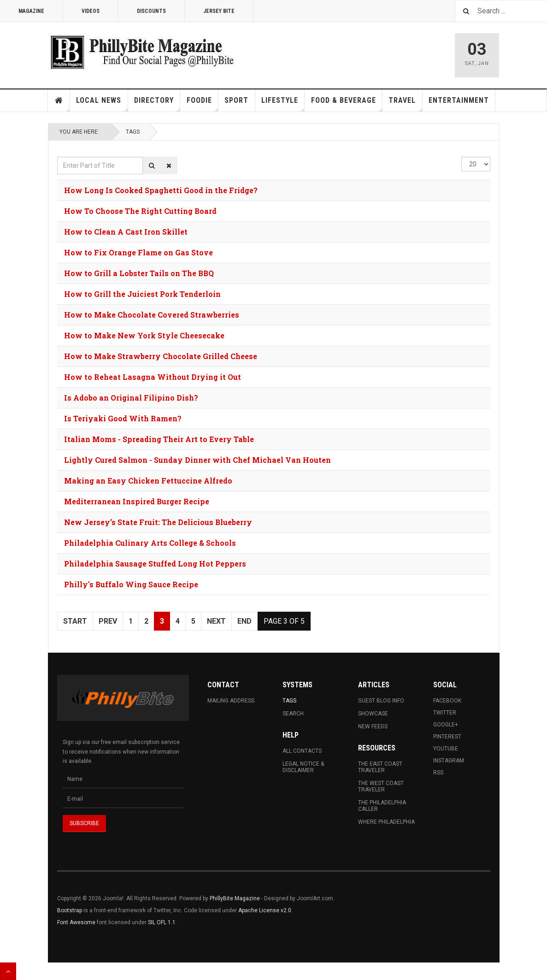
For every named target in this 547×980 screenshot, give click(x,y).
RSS (438, 773)
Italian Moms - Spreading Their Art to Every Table (159, 439)
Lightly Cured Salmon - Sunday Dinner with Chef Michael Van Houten (197, 460)
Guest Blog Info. (382, 701)
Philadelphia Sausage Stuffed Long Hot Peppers (155, 564)
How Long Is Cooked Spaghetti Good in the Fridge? (161, 190)
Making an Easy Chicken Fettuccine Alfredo (148, 481)
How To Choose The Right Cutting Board (140, 211)
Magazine (31, 11)
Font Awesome (76, 922)
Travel (405, 104)
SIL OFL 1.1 (162, 922)
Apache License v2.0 (265, 910)
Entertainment (459, 100)
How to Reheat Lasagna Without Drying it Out (153, 377)
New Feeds (373, 726)
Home (59, 100)
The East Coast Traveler (380, 767)
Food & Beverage (347, 104)
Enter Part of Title (57, 157)
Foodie (203, 104)
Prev (108, 621)
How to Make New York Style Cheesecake (144, 335)
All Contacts (302, 751)
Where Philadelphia (386, 822)
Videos (91, 11)
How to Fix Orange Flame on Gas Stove (138, 252)
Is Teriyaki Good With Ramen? (123, 418)
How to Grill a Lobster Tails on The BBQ (139, 273)
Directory (157, 104)
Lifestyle (283, 104)
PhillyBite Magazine (235, 898)
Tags (133, 132)
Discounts (151, 11)
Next (216, 621)
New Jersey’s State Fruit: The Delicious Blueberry (158, 522)
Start (75, 621)
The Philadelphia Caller (382, 806)
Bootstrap (70, 910)
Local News (102, 104)
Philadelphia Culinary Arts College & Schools (150, 543)
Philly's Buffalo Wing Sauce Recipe (131, 584)
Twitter (445, 713)
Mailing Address (231, 701)
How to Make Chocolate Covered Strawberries (152, 315)
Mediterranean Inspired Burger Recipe (137, 501)
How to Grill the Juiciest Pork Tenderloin (142, 294)
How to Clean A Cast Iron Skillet (126, 232)
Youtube (446, 749)
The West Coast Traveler (381, 786)
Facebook (447, 701)
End (244, 621)
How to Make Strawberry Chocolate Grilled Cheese (161, 356)
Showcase (373, 714)
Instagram (449, 761)
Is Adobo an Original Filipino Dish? (131, 398)
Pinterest (447, 737)
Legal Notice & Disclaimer (303, 767)
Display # (462, 157)
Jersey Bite (219, 11)
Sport (236, 100)
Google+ (446, 725)
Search (293, 714)
